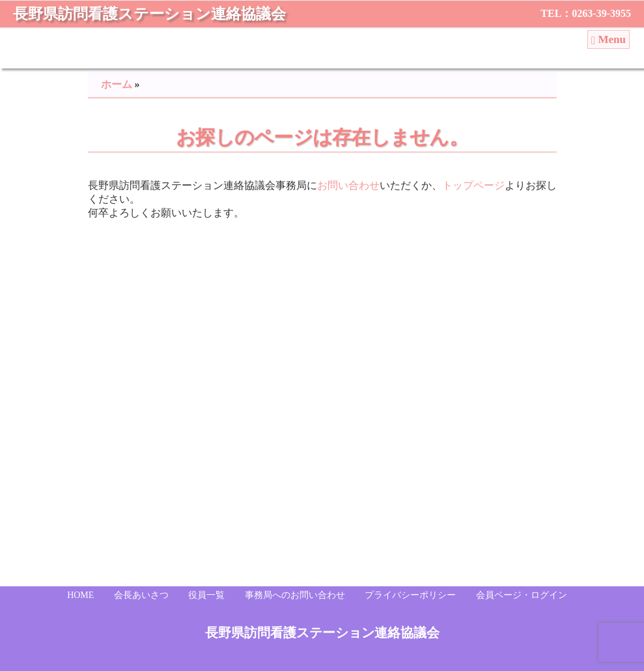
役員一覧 (206, 595)
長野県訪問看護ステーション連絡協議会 (149, 14)
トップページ (473, 185)
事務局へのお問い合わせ (295, 595)
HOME (80, 595)
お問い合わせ (348, 185)
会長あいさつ (141, 595)
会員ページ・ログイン (522, 595)
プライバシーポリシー (410, 595)
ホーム (117, 84)
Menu (609, 40)
